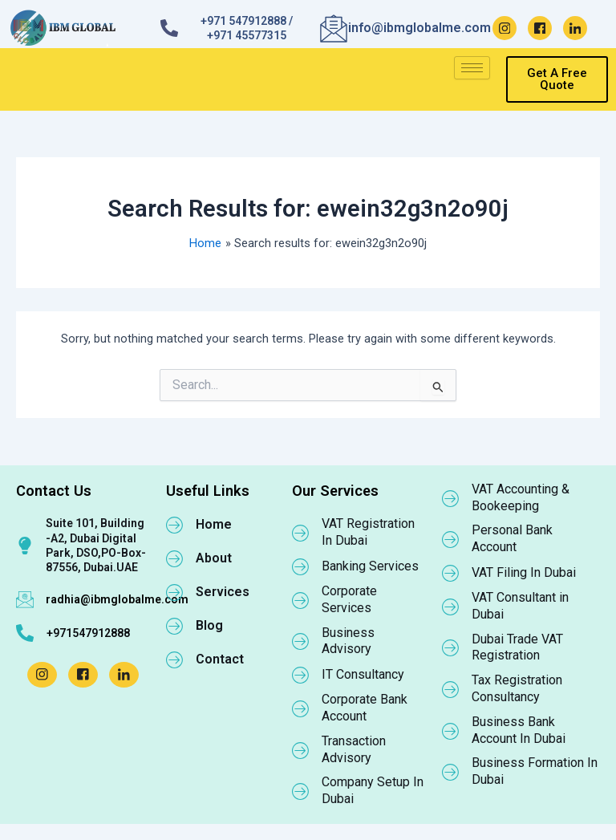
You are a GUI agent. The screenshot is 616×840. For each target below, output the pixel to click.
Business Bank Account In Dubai (519, 730)
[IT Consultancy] (301, 675)
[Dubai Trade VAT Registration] (451, 647)
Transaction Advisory (354, 749)
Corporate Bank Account (365, 708)
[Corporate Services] (301, 600)
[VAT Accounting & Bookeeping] (451, 498)
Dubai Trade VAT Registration (517, 647)
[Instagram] (505, 28)
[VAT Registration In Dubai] (301, 533)
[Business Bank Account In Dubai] (451, 731)
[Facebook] (540, 28)
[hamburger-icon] (472, 68)
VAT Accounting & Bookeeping (521, 497)
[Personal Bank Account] (451, 539)
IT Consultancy (363, 674)
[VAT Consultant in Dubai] (451, 607)
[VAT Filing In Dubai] (451, 573)
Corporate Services (349, 599)
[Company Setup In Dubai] (301, 791)
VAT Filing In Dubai (524, 572)
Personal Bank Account (512, 538)
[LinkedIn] (575, 28)
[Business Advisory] (301, 641)
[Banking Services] (301, 566)
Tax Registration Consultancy (517, 688)
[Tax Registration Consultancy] (451, 689)
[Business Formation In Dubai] (451, 772)
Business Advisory (348, 641)
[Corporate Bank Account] (301, 708)
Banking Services (370, 566)
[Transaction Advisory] (301, 750)
